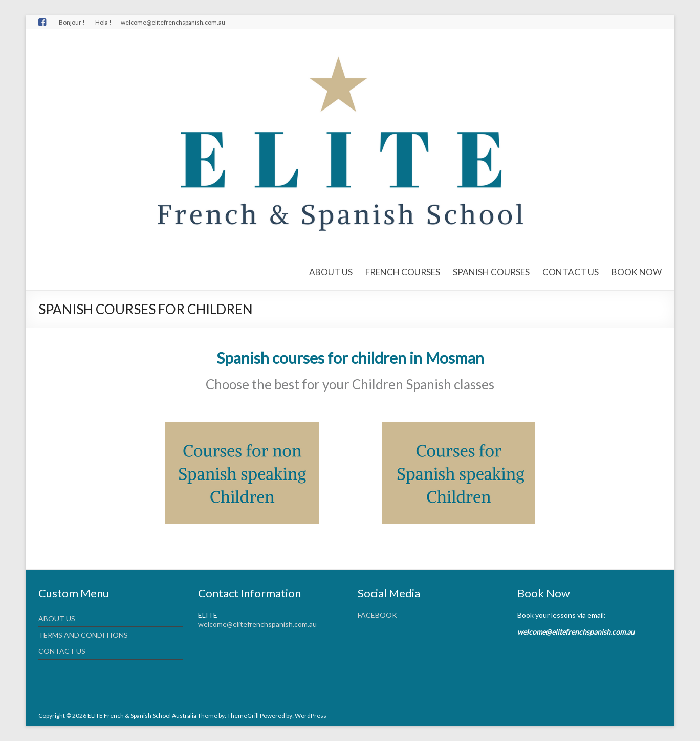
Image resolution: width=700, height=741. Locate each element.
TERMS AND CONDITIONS (83, 635)
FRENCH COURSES (403, 272)
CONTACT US (571, 272)
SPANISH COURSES (491, 272)
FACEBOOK (377, 615)
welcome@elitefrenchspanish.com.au (257, 624)
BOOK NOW (637, 272)
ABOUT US (331, 272)
